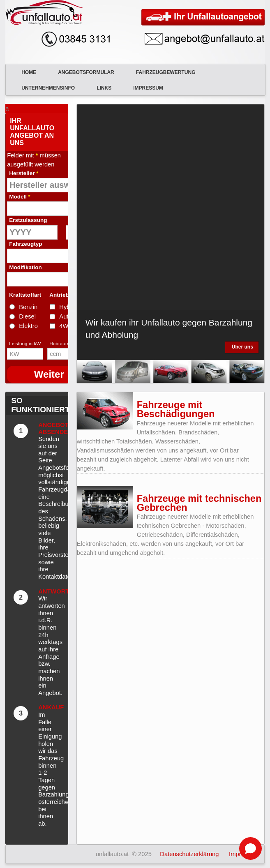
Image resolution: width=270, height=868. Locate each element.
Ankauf (51, 707)
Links (99, 88)
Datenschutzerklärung (189, 854)
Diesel (27, 316)
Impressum (143, 88)
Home (24, 72)
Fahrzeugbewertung (161, 72)
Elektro (28, 326)
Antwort (54, 591)
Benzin (28, 307)
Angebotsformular (81, 72)
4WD (66, 326)
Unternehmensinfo (43, 88)
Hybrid (68, 307)
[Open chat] (250, 848)
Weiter (49, 374)
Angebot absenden (55, 428)
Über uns (242, 347)
